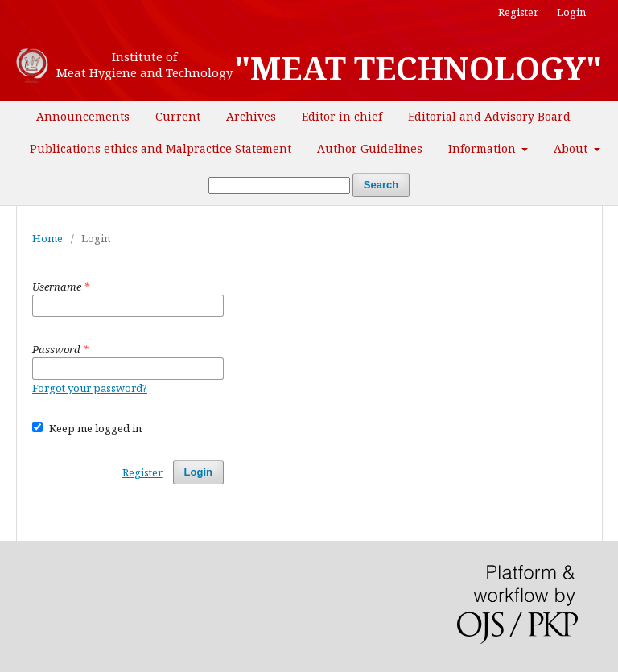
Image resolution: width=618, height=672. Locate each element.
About (572, 148)
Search (381, 185)
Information (484, 148)
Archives (251, 116)
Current (178, 116)
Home (47, 238)
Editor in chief (342, 116)
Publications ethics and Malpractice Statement (161, 148)
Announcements (83, 116)
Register (518, 12)
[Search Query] (279, 186)
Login (571, 12)
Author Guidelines (370, 148)
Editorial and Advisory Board (489, 116)
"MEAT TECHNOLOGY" (418, 68)
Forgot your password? (90, 388)
